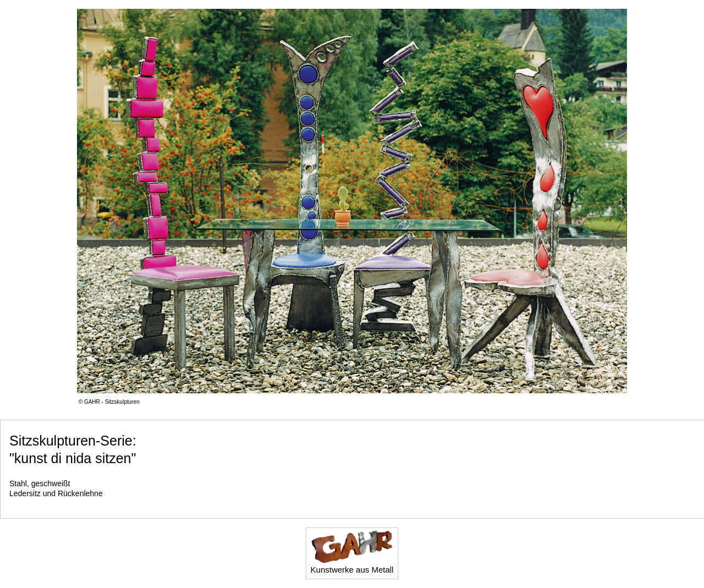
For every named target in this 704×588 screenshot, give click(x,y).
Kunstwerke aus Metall (352, 552)
